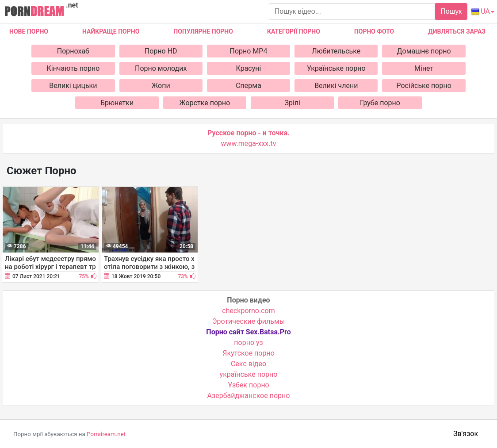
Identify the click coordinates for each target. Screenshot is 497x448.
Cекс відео (248, 364)
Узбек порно (248, 385)
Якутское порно (248, 353)
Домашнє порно (424, 51)
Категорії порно (294, 31)
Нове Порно (29, 31)
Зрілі (292, 103)
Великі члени (336, 86)
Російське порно (424, 86)
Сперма (248, 86)
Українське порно (336, 68)
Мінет (424, 68)
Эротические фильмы (249, 321)
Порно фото (374, 31)
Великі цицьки (73, 86)
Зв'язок (466, 434)
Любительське (336, 51)
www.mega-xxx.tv (249, 144)
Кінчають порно (73, 68)
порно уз (248, 343)
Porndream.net (106, 434)
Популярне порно (203, 31)
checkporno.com (248, 311)
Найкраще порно (111, 31)
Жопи (161, 86)
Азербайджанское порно (249, 396)
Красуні (249, 68)
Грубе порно (380, 103)
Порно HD (161, 51)
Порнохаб (73, 51)
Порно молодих (161, 68)
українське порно (249, 374)
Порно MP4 (249, 51)
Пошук (451, 11)
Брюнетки (117, 103)
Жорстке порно (205, 103)
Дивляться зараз (457, 31)
